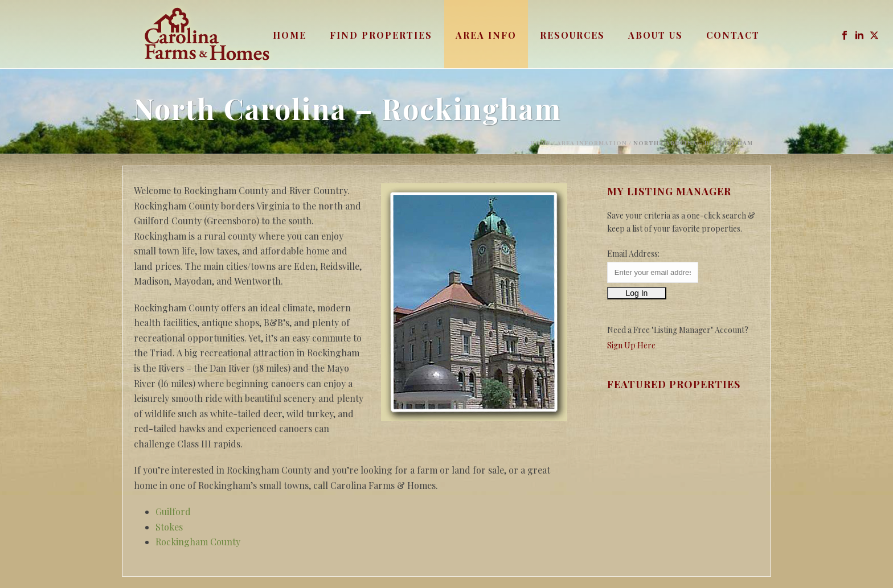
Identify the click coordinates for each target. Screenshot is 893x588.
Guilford (173, 511)
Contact (733, 35)
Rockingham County (198, 542)
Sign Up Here (631, 345)
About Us (656, 35)
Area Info (486, 35)
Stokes (169, 527)
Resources (572, 35)
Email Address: (633, 254)
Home (290, 35)
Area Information (592, 143)
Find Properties (381, 35)
